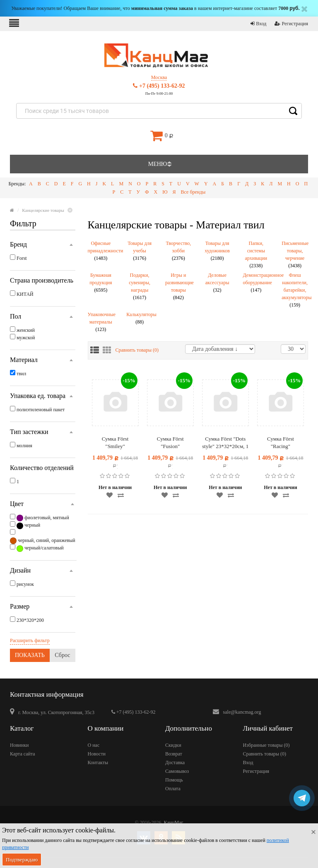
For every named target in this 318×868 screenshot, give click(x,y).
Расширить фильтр (30, 640)
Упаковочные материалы (101, 322)
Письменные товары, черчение (295, 254)
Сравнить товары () (137, 350)
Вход (258, 24)
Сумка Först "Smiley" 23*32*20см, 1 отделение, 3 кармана (115, 443)
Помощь (174, 780)
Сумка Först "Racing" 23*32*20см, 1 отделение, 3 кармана (281, 443)
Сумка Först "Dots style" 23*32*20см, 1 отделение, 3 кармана (225, 443)
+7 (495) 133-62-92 (159, 86)
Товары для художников (217, 251)
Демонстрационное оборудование (256, 283)
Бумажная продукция (101, 283)
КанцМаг (174, 822)
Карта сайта (23, 754)
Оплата (173, 789)
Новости (97, 754)
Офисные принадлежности (101, 251)
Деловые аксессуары (217, 283)
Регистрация (291, 24)
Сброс (62, 655)
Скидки (173, 745)
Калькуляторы (140, 318)
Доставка (175, 762)
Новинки (19, 745)
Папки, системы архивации (256, 254)
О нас (94, 745)
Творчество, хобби (178, 251)
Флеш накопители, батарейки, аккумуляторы (295, 290)
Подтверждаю (22, 860)
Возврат (174, 754)
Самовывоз (177, 771)
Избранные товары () (266, 745)
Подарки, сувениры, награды (140, 286)
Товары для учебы (140, 251)
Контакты (98, 762)
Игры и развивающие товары (178, 286)
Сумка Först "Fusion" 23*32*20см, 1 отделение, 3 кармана (170, 443)
